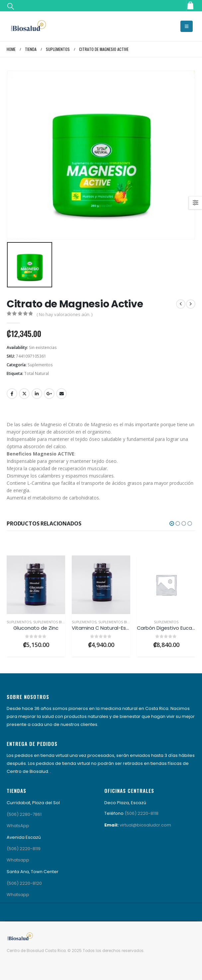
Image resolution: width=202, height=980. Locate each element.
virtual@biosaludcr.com (145, 825)
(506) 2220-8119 (24, 849)
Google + (49, 394)
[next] (191, 304)
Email (61, 394)
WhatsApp (18, 826)
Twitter (24, 394)
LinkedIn (37, 394)
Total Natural (37, 373)
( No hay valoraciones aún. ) (64, 314)
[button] (11, 6)
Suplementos (40, 365)
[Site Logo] (28, 26)
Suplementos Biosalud (54, 622)
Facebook (12, 394)
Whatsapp (18, 860)
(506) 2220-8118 (142, 813)
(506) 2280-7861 (24, 814)
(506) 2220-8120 (24, 883)
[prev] (181, 304)
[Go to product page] (36, 585)
